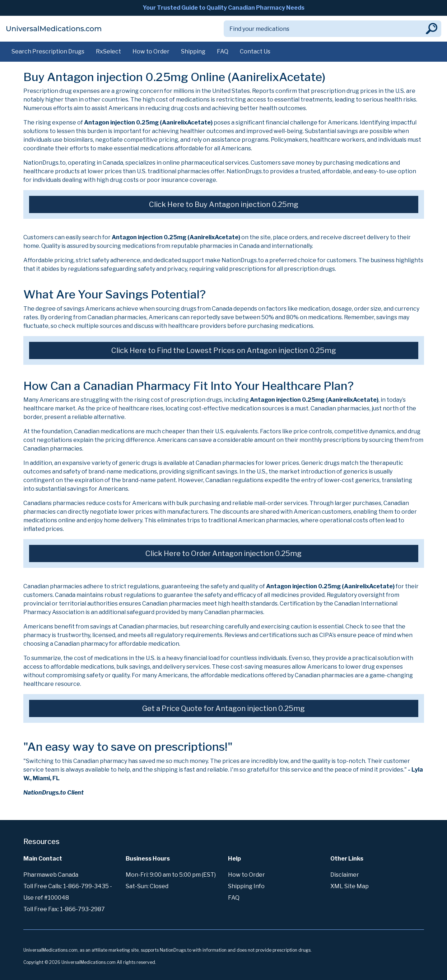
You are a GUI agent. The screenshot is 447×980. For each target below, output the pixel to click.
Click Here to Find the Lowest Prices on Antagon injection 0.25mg (224, 350)
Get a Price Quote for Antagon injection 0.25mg (223, 708)
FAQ (223, 51)
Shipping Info (246, 886)
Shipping (193, 51)
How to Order (151, 51)
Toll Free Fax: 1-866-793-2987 (64, 909)
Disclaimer (345, 875)
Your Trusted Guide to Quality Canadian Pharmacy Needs (223, 8)
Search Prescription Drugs (48, 51)
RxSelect (108, 51)
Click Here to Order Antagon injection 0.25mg (223, 553)
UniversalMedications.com (54, 29)
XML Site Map (350, 886)
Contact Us (255, 51)
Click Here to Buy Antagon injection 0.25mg (224, 204)
